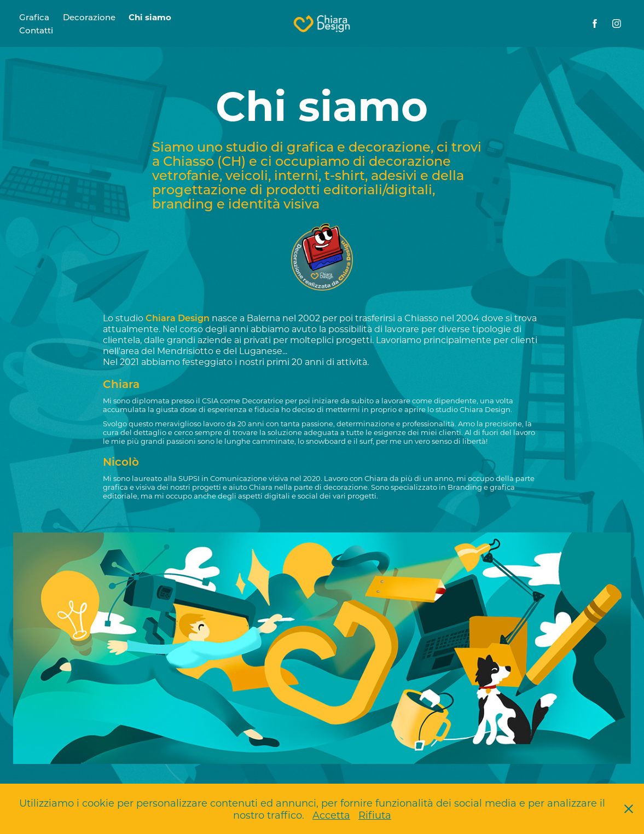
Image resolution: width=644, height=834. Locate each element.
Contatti (36, 30)
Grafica (34, 17)
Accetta (331, 815)
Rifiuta (375, 815)
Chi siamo (150, 17)
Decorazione (89, 17)
